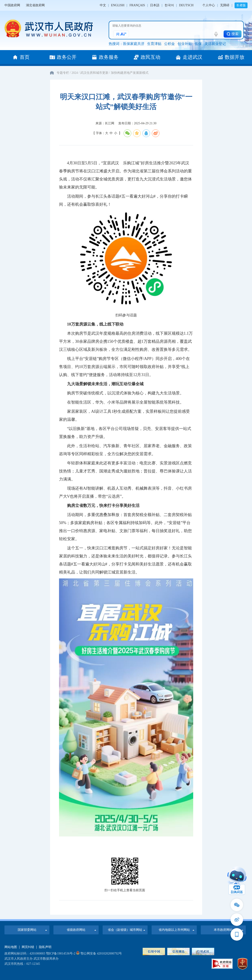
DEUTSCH (186, 5)
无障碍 (225, 5)
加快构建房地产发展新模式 (130, 73)
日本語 (155, 5)
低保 (198, 44)
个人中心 (209, 5)
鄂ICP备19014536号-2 (61, 954)
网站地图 (11, 947)
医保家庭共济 (134, 44)
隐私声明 (45, 947)
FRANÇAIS (137, 5)
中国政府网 (12, 5)
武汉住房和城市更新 (94, 73)
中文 (103, 5)
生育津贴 (154, 44)
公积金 (169, 44)
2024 (75, 73)
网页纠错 (28, 947)
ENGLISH (118, 5)
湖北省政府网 (35, 5)
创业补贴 (185, 44)
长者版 (241, 5)
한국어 (169, 5)
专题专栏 (63, 73)
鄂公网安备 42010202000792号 (99, 954)
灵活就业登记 (215, 44)
